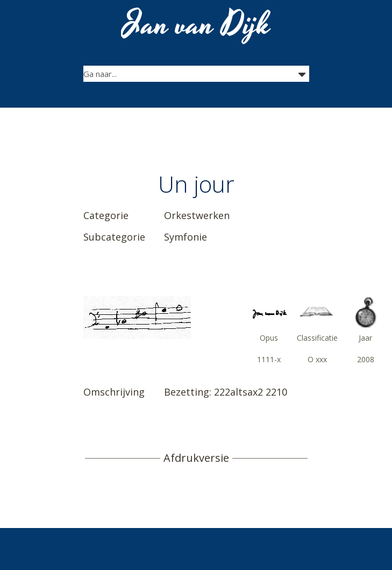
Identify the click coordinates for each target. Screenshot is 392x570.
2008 (366, 359)
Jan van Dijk (197, 25)
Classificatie (317, 338)
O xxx (317, 359)
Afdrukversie (196, 458)
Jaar (365, 338)
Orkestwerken (197, 215)
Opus (269, 338)
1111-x (269, 359)
